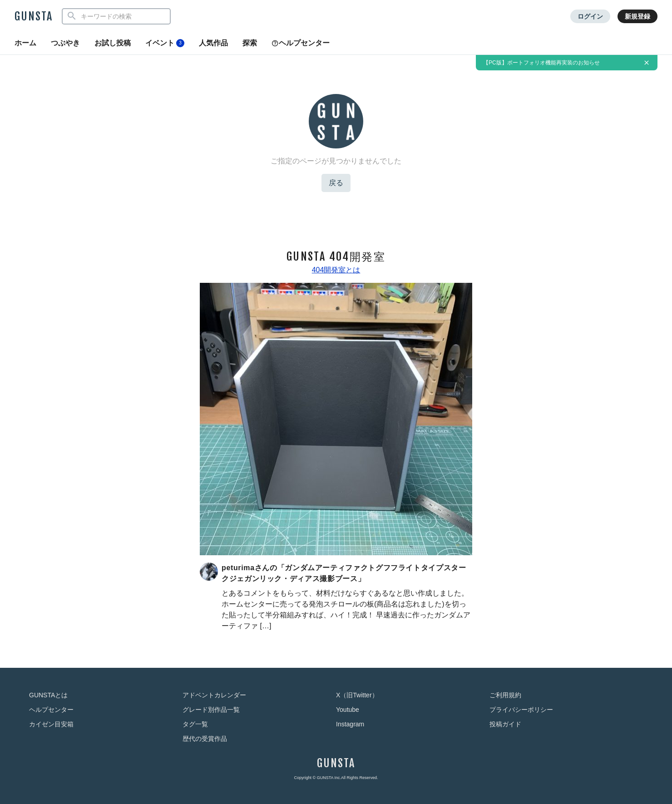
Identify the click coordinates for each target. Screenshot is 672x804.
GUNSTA (34, 16)
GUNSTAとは (48, 695)
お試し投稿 (113, 43)
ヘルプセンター (301, 43)
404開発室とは (336, 270)
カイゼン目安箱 (51, 724)
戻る (336, 183)
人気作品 (213, 43)
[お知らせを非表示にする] (647, 63)
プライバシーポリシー (521, 710)
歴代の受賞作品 (205, 739)
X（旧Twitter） (357, 695)
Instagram (350, 724)
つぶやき (65, 43)
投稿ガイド (505, 724)
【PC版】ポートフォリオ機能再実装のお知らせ (541, 63)
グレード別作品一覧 (211, 710)
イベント (165, 43)
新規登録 (637, 16)
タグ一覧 (195, 724)
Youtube (348, 710)
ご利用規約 (505, 695)
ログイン (590, 16)
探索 (250, 43)
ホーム (25, 43)
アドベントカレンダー (214, 695)
